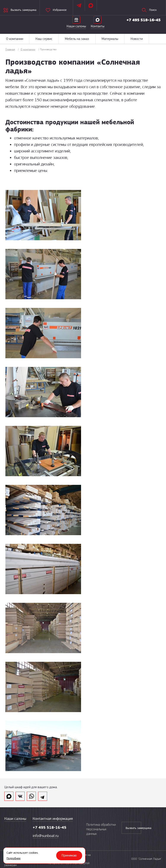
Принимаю (69, 855)
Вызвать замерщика (133, 828)
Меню (157, 39)
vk (20, 796)
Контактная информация (53, 819)
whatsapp (31, 796)
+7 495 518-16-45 (144, 20)
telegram (43, 796)
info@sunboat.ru (46, 836)
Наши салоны (15, 819)
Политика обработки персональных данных (101, 829)
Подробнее (14, 858)
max (9, 796)
